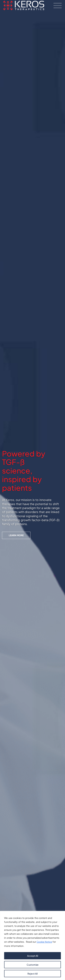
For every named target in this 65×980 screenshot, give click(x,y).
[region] (32, 946)
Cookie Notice (45, 942)
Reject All (32, 974)
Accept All (33, 956)
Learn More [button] (16, 536)
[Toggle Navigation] (58, 6)
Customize (33, 965)
